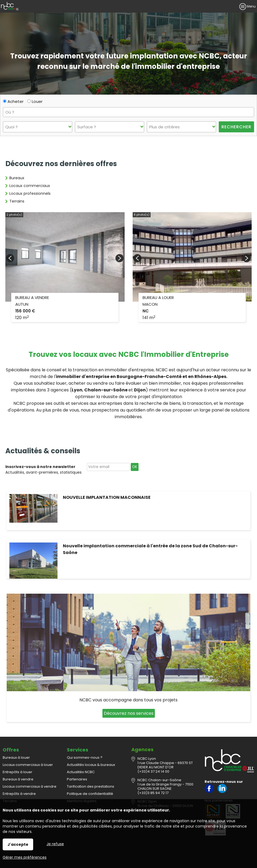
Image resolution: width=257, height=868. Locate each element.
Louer (35, 101)
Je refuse (55, 844)
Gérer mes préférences (25, 857)
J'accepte (18, 844)
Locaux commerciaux (30, 186)
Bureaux (17, 178)
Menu (248, 6)
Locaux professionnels (30, 193)
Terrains (17, 201)
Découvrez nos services (129, 713)
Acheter (13, 101)
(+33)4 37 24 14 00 (153, 771)
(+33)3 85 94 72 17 (153, 793)
